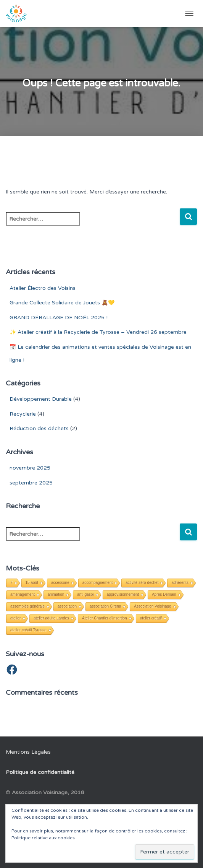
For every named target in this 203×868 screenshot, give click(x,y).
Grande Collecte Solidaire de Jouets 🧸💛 (62, 303)
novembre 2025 (30, 468)
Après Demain (164, 594)
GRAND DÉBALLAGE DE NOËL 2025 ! (59, 318)
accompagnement (98, 583)
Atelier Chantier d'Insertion (105, 618)
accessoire (60, 583)
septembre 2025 (31, 483)
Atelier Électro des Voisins (43, 288)
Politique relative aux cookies (43, 838)
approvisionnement (123, 594)
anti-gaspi (85, 594)
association (67, 606)
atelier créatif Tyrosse (28, 630)
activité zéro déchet (142, 583)
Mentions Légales (28, 752)
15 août (32, 583)
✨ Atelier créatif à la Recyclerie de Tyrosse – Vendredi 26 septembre (98, 332)
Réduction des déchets (39, 428)
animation (56, 594)
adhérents (180, 583)
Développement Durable (41, 399)
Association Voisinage (152, 606)
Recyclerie (23, 414)
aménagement (23, 594)
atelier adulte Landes (51, 618)
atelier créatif (151, 618)
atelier (15, 618)
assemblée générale (27, 606)
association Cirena (105, 606)
